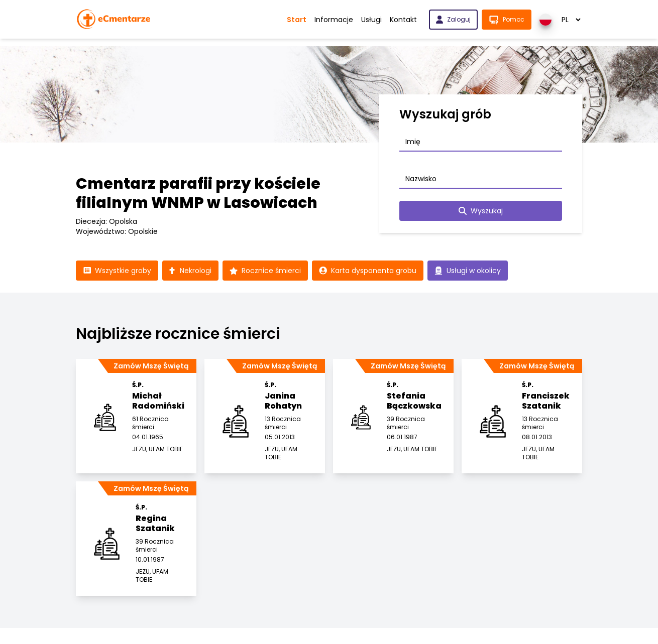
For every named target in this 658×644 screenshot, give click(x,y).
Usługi (371, 20)
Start (297, 20)
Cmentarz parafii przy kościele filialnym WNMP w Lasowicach (198, 193)
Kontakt (403, 20)
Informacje (334, 20)
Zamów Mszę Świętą (151, 366)
